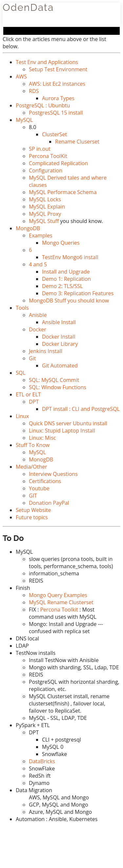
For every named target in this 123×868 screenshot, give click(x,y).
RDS (34, 91)
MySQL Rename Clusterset (61, 602)
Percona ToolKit (48, 156)
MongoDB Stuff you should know (69, 300)
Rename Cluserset (77, 142)
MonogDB (41, 459)
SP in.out (40, 149)
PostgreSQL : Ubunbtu (43, 105)
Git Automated (60, 366)
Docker (38, 329)
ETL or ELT (28, 394)
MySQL (24, 120)
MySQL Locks (45, 199)
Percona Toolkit (59, 610)
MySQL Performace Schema (63, 192)
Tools (22, 308)
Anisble (38, 315)
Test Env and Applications (47, 62)
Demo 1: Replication (66, 279)
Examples (41, 235)
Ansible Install (59, 322)
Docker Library (60, 344)
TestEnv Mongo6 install (70, 257)
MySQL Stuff (44, 221)
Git (32, 358)
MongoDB (28, 228)
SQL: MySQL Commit (54, 380)
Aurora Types (58, 98)
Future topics (32, 517)
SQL (21, 373)
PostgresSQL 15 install (56, 113)
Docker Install (59, 337)
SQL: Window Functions (58, 387)
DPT (34, 402)
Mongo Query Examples (58, 595)
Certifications (45, 481)
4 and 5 (38, 264)
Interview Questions (53, 474)
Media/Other (31, 467)
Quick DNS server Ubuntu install (68, 423)
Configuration (46, 170)
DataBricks (42, 761)
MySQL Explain (47, 207)
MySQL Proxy (45, 214)
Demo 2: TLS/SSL (62, 286)
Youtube (39, 488)
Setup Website (33, 510)
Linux (22, 416)
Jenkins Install (46, 351)
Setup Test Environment (58, 69)
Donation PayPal (49, 503)
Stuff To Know (33, 445)
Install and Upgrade (66, 272)
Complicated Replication (58, 163)
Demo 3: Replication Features (78, 293)
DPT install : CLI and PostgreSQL (81, 409)
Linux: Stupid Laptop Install (62, 431)
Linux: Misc (42, 438)
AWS (21, 77)
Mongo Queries (61, 243)
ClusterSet (54, 134)
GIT (33, 496)
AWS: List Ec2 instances (57, 84)
